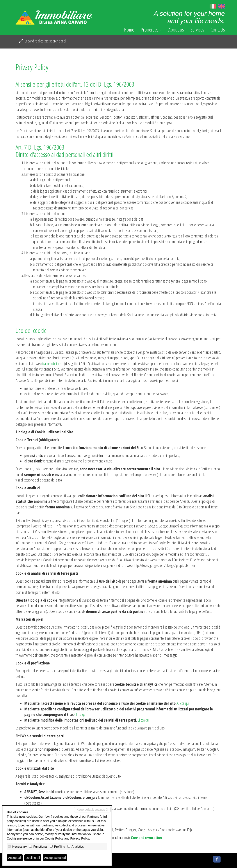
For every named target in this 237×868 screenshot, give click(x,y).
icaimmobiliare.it (53, 364)
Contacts (218, 30)
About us (176, 30)
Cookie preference (19, 838)
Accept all (15, 858)
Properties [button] (151, 30)
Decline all (33, 858)
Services (197, 30)
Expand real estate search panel (42, 41)
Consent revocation (146, 838)
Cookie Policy (54, 838)
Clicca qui (183, 703)
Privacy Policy (80, 838)
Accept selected (55, 858)
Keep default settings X (92, 810)
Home (129, 30)
